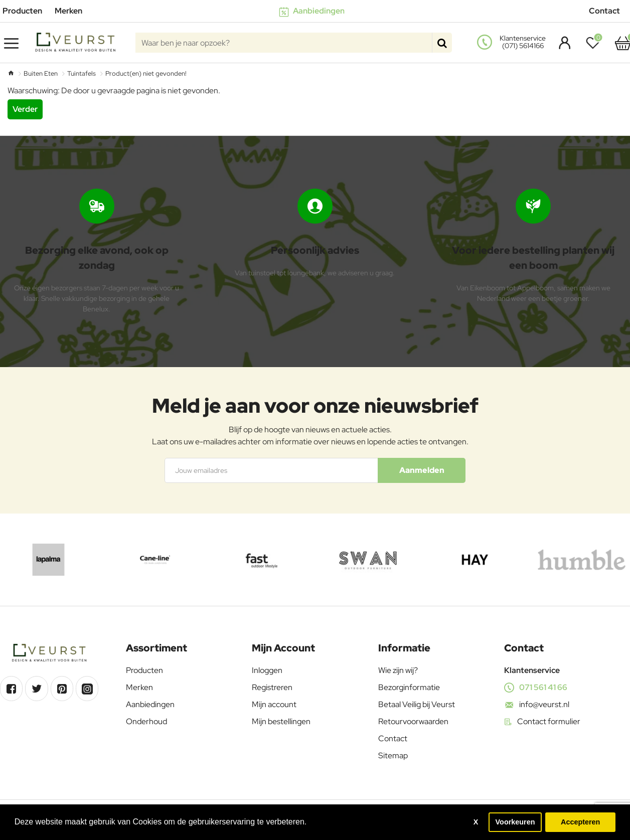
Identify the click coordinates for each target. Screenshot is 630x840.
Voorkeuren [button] (515, 822)
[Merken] (72, 11)
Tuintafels (82, 73)
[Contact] (608, 11)
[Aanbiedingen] (315, 11)
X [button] (476, 822)
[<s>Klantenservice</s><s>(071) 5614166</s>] (513, 43)
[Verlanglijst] (595, 43)
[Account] (562, 43)
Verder (25, 109)
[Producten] (26, 11)
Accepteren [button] (580, 822)
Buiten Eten (41, 73)
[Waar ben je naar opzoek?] (442, 43)
